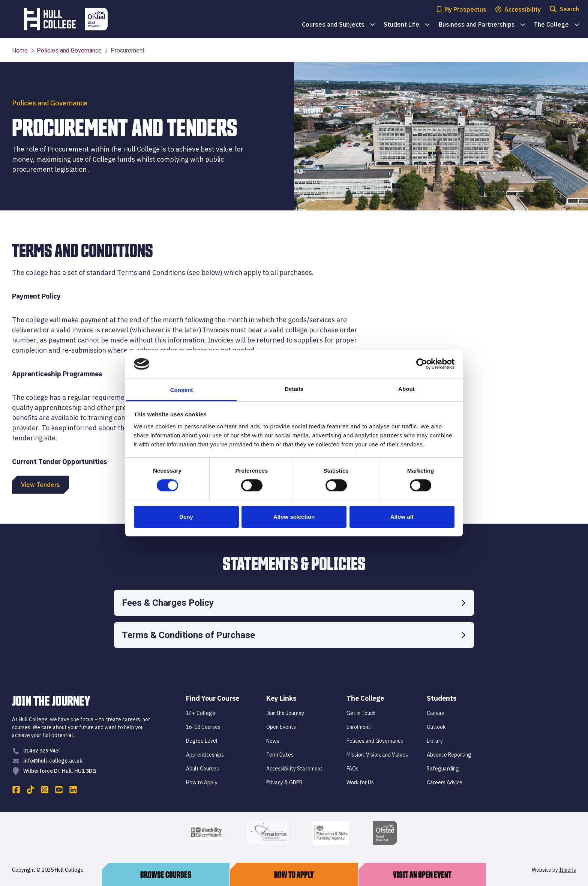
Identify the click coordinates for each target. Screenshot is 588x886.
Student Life (406, 25)
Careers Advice (445, 782)
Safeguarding (443, 769)
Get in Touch (361, 713)
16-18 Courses (203, 727)
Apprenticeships (205, 755)
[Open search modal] (564, 10)
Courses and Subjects (338, 25)
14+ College (201, 713)
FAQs (352, 769)
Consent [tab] (182, 390)
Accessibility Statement (294, 769)
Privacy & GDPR (284, 782)
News (273, 741)
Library (435, 741)
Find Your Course (213, 698)
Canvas (435, 713)
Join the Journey (285, 713)
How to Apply (202, 782)
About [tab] (406, 389)
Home (20, 50)
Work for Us (360, 782)
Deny (186, 517)
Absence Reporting (449, 755)
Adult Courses (202, 769)
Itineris (568, 870)
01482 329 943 (41, 751)
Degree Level (202, 741)
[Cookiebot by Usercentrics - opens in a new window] (422, 364)
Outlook (436, 727)
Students (442, 698)
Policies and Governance (66, 51)
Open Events (281, 727)
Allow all (402, 517)
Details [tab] (294, 389)
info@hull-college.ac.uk (53, 761)
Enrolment (358, 727)
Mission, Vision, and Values (377, 755)
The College (556, 25)
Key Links (281, 698)
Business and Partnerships (482, 25)
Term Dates (280, 755)
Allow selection (294, 517)
